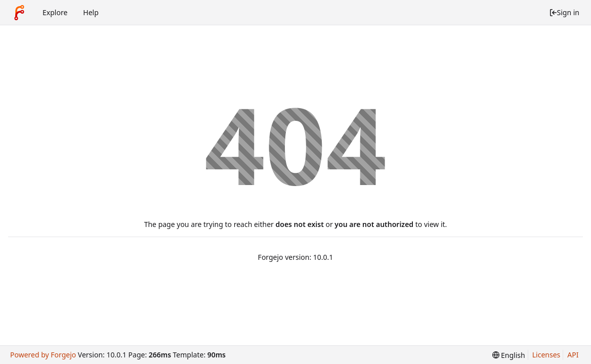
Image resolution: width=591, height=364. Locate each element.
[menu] (509, 355)
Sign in (564, 12)
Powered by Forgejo (43, 355)
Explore (55, 12)
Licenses (546, 355)
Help (91, 12)
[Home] (19, 13)
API (573, 355)
